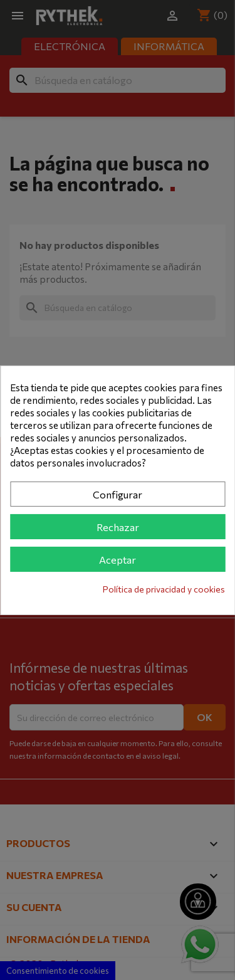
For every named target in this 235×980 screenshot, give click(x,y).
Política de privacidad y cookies (164, 589)
